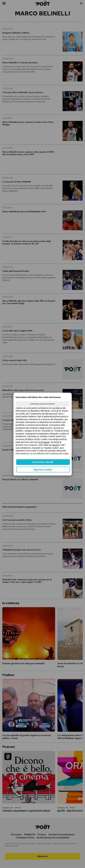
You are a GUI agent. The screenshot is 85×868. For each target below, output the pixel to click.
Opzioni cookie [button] (43, 470)
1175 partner (44, 442)
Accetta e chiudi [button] (43, 462)
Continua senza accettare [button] (43, 404)
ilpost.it (56, 445)
